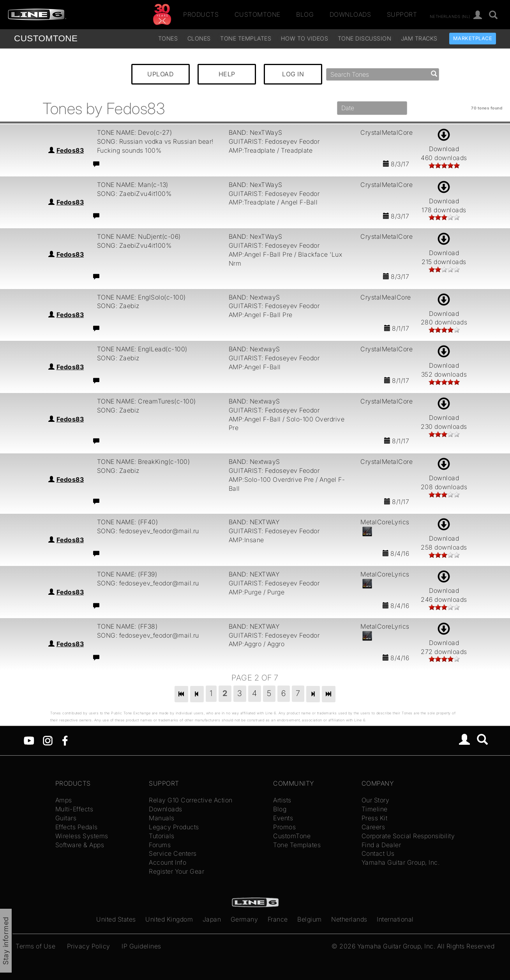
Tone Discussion (365, 38)
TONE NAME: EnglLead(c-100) (142, 349)
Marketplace (473, 38)
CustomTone (258, 14)
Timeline (375, 809)
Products (201, 14)
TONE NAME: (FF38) (127, 626)
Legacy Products (174, 827)
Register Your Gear (176, 871)
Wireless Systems (82, 836)
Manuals (162, 818)
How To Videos (305, 38)
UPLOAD (161, 74)
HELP (227, 74)
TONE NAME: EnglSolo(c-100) (141, 297)
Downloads (350, 14)
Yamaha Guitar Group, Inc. (401, 862)
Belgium (310, 919)
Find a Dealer (381, 845)
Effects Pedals (77, 827)
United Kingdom (169, 919)
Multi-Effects (74, 809)
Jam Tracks (419, 38)
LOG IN (293, 74)
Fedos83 (70, 150)
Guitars (66, 818)
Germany (244, 919)
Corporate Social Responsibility (408, 836)
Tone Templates (246, 38)
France (278, 919)
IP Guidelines (141, 946)
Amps (64, 800)
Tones (168, 38)
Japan (212, 919)
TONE (46, 38)
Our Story (376, 800)
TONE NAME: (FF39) (127, 574)
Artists (282, 800)
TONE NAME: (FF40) (128, 522)
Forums (160, 845)
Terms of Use (35, 946)
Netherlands (349, 919)
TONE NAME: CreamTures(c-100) (146, 401)
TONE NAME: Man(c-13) (133, 185)
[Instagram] (48, 740)
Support (402, 14)
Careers (373, 827)
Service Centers (173, 853)
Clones (199, 38)
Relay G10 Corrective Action (191, 800)
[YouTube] (29, 740)
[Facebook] (65, 740)
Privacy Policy (89, 946)
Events (283, 818)
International (395, 919)
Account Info (168, 862)
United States (116, 919)
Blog (305, 14)
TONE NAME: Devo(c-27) (135, 132)
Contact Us (378, 853)
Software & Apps (80, 845)
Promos (284, 827)
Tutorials (162, 836)
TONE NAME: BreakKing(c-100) (144, 462)
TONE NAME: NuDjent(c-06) (139, 236)
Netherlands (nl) (450, 16)
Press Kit (375, 818)
